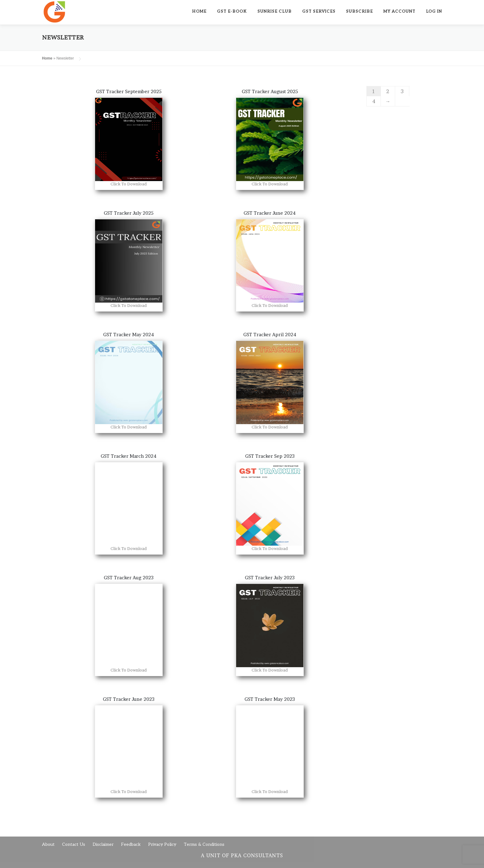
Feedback (131, 844)
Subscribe (359, 11)
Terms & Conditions (204, 844)
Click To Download (129, 184)
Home (199, 11)
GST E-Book (232, 11)
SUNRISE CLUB (275, 11)
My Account (399, 11)
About (48, 844)
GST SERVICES (319, 11)
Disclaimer (103, 844)
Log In (434, 11)
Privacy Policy (162, 844)
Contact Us (74, 844)
